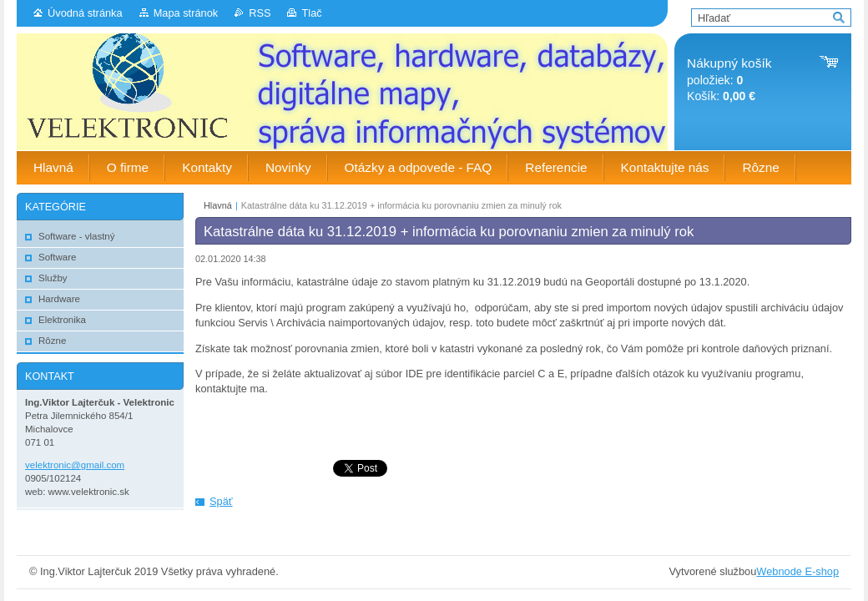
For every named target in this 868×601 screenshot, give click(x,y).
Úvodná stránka (85, 13)
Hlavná (218, 205)
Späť (221, 501)
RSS (260, 13)
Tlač (311, 13)
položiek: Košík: (729, 80)
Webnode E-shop (797, 571)
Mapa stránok (186, 13)
